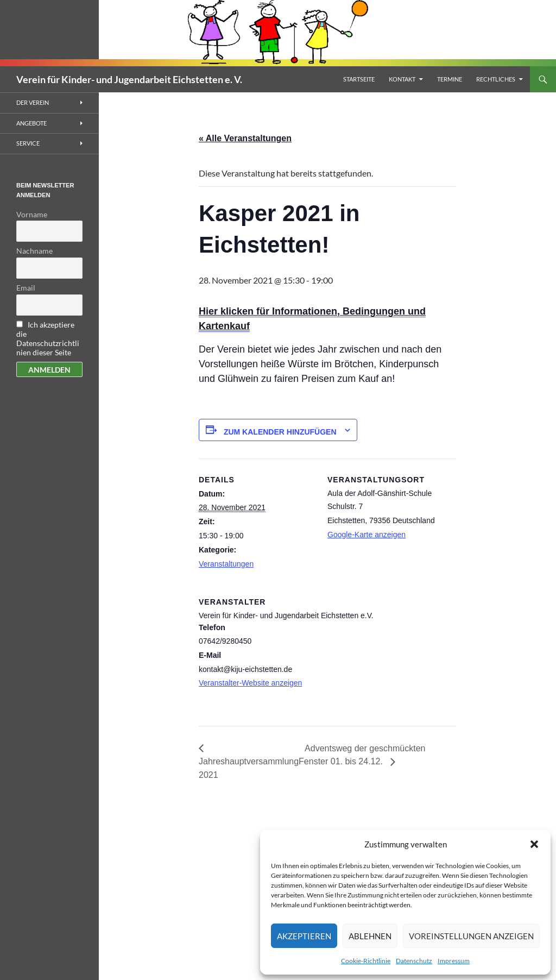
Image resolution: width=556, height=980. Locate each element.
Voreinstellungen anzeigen (471, 936)
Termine (450, 79)
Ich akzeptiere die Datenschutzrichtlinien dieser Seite (48, 338)
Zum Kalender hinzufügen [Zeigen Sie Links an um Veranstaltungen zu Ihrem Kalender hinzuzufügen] (280, 432)
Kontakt (402, 79)
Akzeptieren (304, 936)
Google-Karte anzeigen (367, 535)
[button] (534, 844)
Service (28, 143)
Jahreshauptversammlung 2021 (249, 768)
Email (26, 288)
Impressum (454, 961)
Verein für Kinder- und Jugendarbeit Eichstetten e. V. (129, 79)
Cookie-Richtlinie (366, 961)
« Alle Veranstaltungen (245, 138)
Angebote (31, 123)
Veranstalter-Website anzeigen (250, 683)
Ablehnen (370, 936)
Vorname (32, 214)
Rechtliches (496, 79)
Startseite (359, 79)
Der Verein (33, 102)
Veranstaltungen (226, 564)
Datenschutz (414, 961)
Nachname (34, 251)
